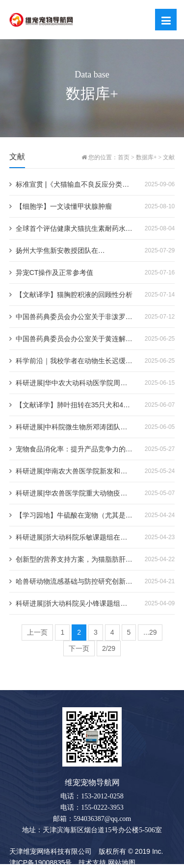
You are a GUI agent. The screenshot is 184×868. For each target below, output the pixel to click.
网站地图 (122, 863)
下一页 (79, 648)
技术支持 (92, 863)
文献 (169, 157)
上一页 (37, 632)
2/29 (109, 648)
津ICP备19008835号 (41, 863)
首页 (124, 157)
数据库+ (146, 157)
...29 (150, 632)
